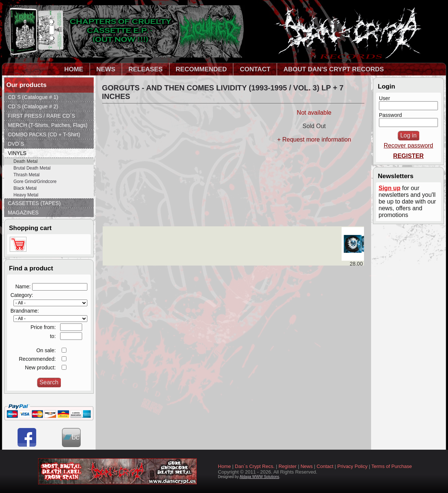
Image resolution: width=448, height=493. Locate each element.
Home (225, 466)
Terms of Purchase (392, 466)
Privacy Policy (353, 466)
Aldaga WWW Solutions (259, 477)
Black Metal (25, 188)
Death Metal (26, 161)
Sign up (390, 188)
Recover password (409, 145)
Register (287, 466)
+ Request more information (314, 139)
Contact (325, 466)
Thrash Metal (27, 175)
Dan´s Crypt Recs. (255, 466)
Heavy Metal (26, 195)
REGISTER (408, 156)
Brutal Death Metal (32, 168)
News (307, 466)
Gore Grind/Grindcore (35, 182)
